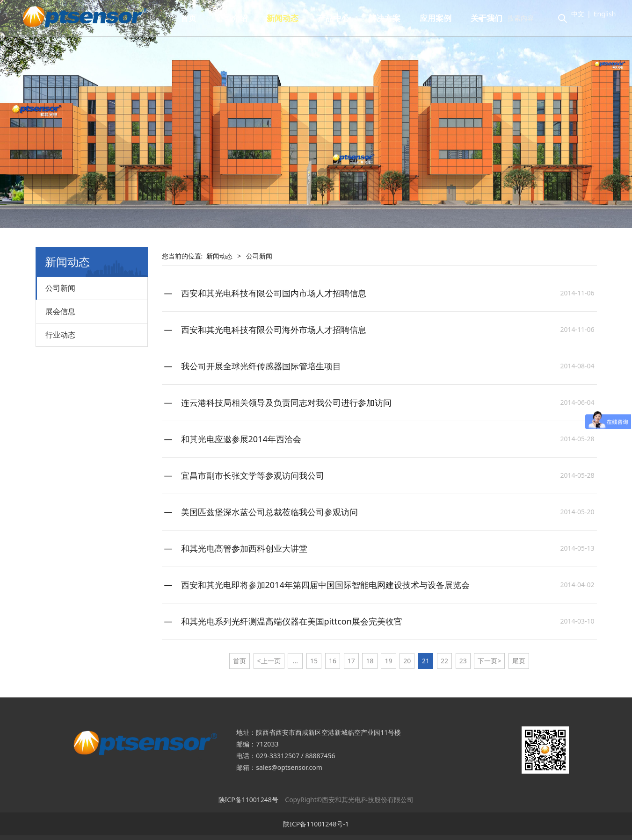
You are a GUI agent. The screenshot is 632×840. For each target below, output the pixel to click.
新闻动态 (288, 18)
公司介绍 (237, 18)
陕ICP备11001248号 (248, 800)
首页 (194, 18)
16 (333, 661)
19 (388, 661)
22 (444, 661)
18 (370, 661)
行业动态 (60, 335)
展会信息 (60, 311)
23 (463, 661)
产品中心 (339, 18)
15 (314, 661)
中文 (572, 14)
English (599, 14)
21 (426, 661)
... (295, 661)
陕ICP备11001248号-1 (316, 824)
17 (351, 661)
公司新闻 (60, 288)
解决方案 (390, 18)
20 (407, 661)
